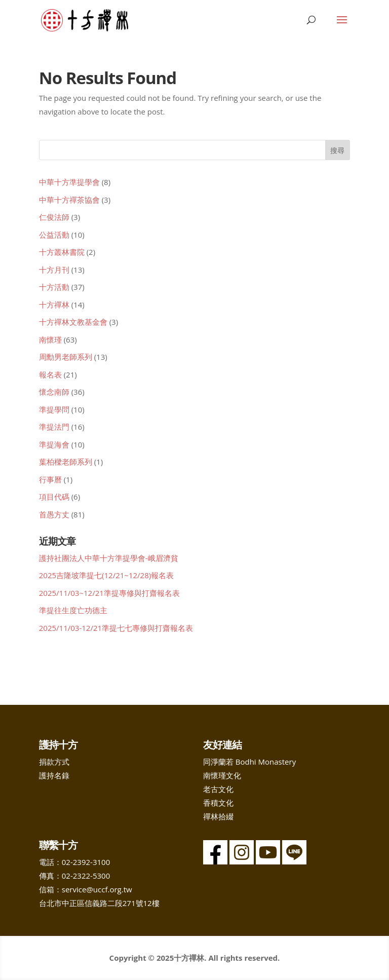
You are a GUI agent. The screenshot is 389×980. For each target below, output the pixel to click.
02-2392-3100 (86, 862)
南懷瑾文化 (222, 775)
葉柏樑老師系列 (66, 462)
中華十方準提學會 (69, 182)
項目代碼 (54, 497)
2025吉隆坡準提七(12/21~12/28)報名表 (106, 575)
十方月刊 (54, 270)
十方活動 (54, 287)
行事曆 (50, 479)
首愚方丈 (54, 514)
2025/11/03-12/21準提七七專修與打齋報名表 (116, 628)
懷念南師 (54, 392)
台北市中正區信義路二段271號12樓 (99, 903)
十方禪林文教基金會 (73, 322)
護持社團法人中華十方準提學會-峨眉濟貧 (109, 558)
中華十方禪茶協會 (69, 200)
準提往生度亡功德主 (73, 610)
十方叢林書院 (62, 252)
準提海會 (54, 444)
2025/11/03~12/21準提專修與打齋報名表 (109, 593)
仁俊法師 (54, 217)
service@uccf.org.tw (97, 889)
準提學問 (54, 409)
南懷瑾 (50, 340)
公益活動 (54, 235)
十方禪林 (54, 305)
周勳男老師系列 (66, 357)
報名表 (50, 374)
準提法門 (54, 427)
